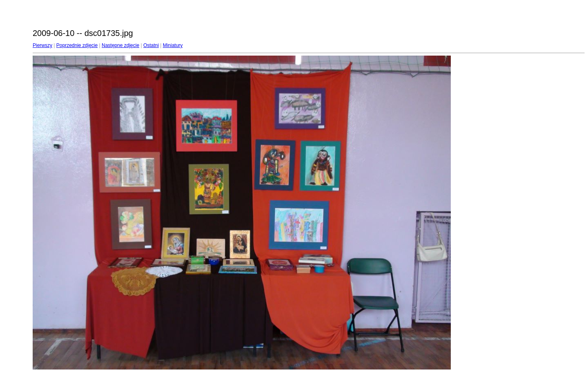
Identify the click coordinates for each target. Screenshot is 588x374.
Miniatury (173, 45)
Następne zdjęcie (120, 45)
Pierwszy (42, 45)
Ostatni (151, 45)
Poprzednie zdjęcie (77, 45)
